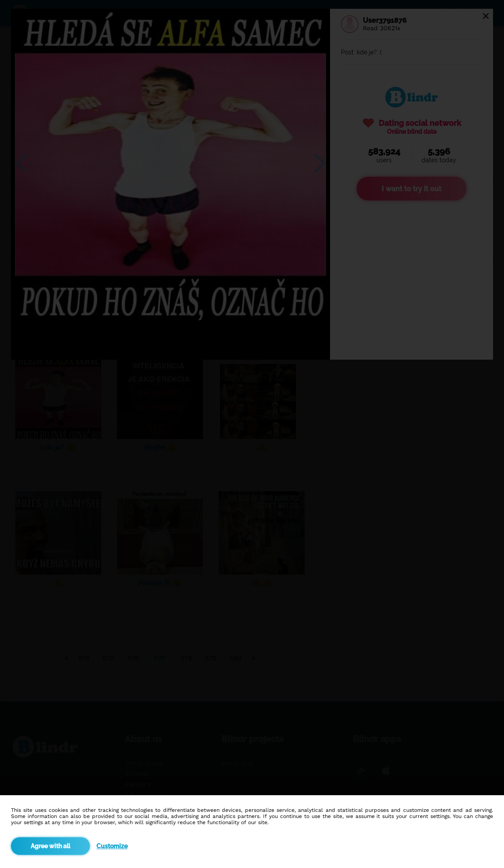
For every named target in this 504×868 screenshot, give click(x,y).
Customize (112, 846)
